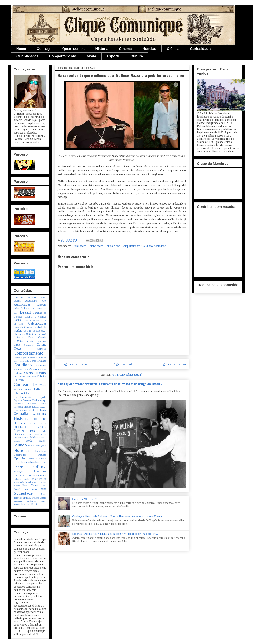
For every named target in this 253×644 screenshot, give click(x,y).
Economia (27, 389)
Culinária (42, 376)
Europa (43, 400)
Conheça (44, 49)
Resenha (26, 479)
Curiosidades (201, 49)
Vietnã (34, 504)
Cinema (125, 49)
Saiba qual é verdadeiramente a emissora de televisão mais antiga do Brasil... (110, 384)
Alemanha (19, 297)
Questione (39, 471)
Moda (92, 56)
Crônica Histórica (35, 373)
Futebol (35, 407)
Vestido (27, 504)
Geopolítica (40, 414)
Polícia (19, 467)
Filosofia (18, 407)
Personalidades (30, 462)
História (102, 49)
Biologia (25, 308)
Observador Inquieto (30, 455)
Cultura (137, 56)
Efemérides (22, 393)
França (27, 407)
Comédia (42, 349)
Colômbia (28, 345)
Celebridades (27, 56)
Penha (16, 462)
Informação (20, 427)
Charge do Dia (32, 331)
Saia (40, 482)
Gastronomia (20, 410)
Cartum (18, 320)
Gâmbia (43, 407)
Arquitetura (31, 301)
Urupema (18, 501)
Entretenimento (23, 397)
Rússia (35, 482)
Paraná (43, 459)
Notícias (149, 49)
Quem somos (74, 49)
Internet (19, 431)
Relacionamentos (37, 475)
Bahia (16, 308)
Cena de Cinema (23, 327)
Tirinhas (27, 498)
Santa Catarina (31, 485)
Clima (17, 345)
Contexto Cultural (37, 358)
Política (39, 466)
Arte (44, 301)
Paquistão (32, 459)
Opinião (19, 458)
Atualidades (79, 246)
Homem (33, 423)
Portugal (18, 471)
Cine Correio (37, 337)
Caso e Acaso (31, 320)
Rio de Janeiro (38, 479)
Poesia (43, 462)
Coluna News (113, 246)
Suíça (44, 494)
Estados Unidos (31, 400)
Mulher (43, 441)
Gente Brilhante (38, 410)
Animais (32, 297)
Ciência (173, 49)
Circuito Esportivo (36, 341)
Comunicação (20, 358)
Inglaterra (42, 427)
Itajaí (33, 431)
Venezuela (18, 504)
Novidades (41, 451)
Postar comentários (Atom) (127, 375)
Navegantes (41, 446)
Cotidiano (147, 246)
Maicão (26, 438)
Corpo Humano (38, 361)
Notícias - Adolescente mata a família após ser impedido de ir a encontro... (115, 534)
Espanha (43, 397)
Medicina (35, 437)
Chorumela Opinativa (25, 334)
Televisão (18, 498)
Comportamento (63, 56)
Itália (44, 431)
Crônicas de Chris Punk (25, 376)
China (44, 331)
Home (21, 49)
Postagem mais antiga (171, 364)
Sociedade (160, 246)
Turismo (35, 498)
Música (31, 446)
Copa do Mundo (21, 361)
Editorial (40, 389)
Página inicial (122, 364)
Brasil (25, 312)
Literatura (19, 434)
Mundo (20, 445)
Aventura (42, 305)
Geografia (21, 414)
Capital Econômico (36, 317)
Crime (33, 369)
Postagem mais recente (73, 364)
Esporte (113, 56)
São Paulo (30, 489)
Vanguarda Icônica (36, 501)
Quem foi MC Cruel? (84, 499)
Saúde (43, 489)
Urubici (43, 498)
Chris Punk (41, 334)
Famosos (18, 404)
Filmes (43, 404)
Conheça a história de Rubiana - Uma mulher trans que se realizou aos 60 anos (117, 516)
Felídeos (32, 404)
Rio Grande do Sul (22, 482)
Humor (43, 423)
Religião (17, 479)
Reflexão (20, 475)
